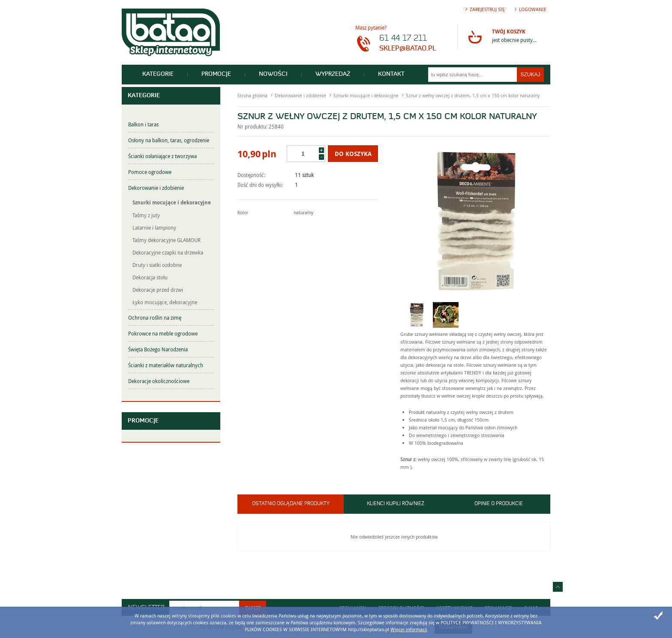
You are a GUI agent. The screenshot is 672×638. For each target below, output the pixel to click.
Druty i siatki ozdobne (157, 265)
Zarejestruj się (487, 9)
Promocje (216, 74)
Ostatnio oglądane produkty (291, 504)
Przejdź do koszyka (475, 37)
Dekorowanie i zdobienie (156, 188)
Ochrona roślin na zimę (155, 318)
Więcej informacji (409, 629)
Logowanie (533, 9)
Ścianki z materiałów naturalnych (166, 365)
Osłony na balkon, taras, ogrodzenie (169, 140)
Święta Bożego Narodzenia (158, 349)
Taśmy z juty (146, 215)
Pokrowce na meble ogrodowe (163, 333)
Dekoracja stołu (150, 277)
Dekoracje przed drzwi (158, 290)
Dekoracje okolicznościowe (159, 381)
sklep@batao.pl (408, 49)
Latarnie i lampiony (154, 228)
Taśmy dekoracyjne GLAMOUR (166, 240)
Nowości (273, 74)
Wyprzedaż (333, 74)
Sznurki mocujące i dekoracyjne (172, 202)
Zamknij (658, 616)
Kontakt (391, 74)
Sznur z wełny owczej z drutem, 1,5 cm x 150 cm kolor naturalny (473, 95)
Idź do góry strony (558, 587)
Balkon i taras (143, 124)
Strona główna (252, 95)
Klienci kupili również (396, 504)
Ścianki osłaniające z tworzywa (162, 156)
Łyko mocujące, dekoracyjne (165, 302)
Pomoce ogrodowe (150, 172)
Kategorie (158, 74)
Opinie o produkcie (499, 504)
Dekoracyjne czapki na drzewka (168, 252)
